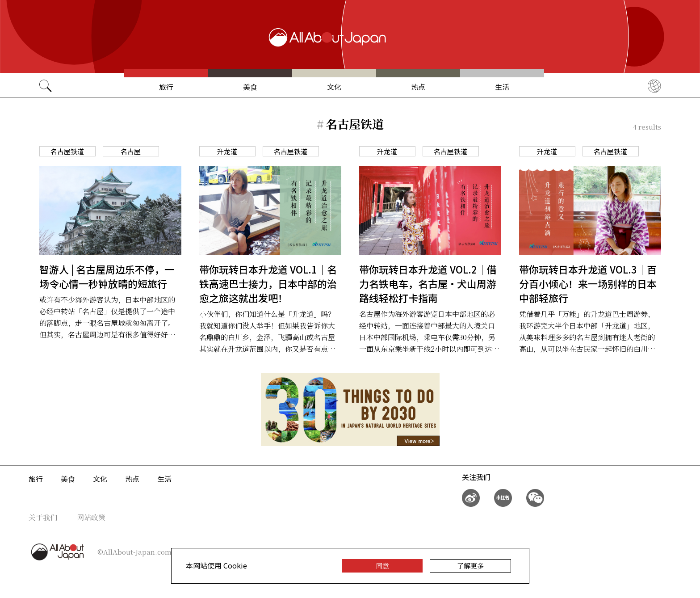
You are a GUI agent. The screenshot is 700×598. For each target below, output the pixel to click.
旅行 (166, 87)
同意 (382, 566)
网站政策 (91, 517)
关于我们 (43, 517)
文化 (334, 87)
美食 (250, 87)
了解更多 (470, 566)
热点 (418, 87)
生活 (502, 87)
